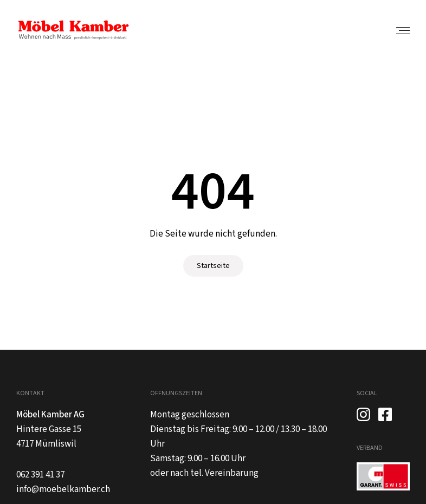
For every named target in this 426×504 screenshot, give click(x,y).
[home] (73, 30)
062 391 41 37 (40, 475)
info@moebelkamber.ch (63, 489)
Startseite (213, 266)
